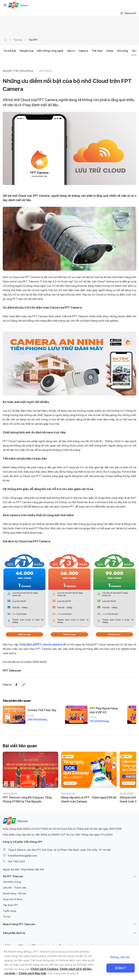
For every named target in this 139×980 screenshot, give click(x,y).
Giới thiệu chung (12, 882)
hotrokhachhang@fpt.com (23, 856)
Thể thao (97, 51)
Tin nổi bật (10, 51)
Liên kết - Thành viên (15, 888)
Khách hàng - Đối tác (15, 893)
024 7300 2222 (16, 861)
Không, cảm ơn (120, 957)
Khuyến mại (27, 51)
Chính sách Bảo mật (32, 973)
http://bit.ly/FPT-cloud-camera (41, 644)
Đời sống (123, 51)
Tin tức (18, 40)
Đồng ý (121, 968)
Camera (83, 51)
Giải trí (71, 51)
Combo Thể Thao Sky (42, 710)
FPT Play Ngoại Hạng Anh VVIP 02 (104, 710)
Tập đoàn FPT (11, 905)
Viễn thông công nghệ (50, 51)
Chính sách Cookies (45, 969)
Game (110, 51)
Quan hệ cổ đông (13, 899)
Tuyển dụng (10, 911)
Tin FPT (33, 40)
